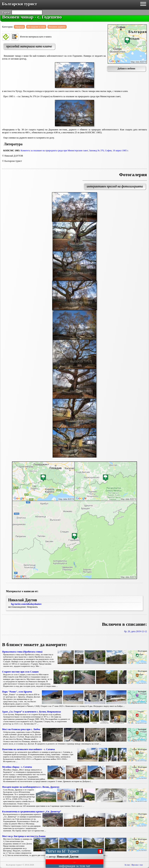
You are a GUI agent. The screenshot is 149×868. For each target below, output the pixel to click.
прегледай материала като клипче (29, 46)
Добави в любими (126, 68)
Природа (19, 27)
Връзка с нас (137, 865)
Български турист (19, 4)
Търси (6, 13)
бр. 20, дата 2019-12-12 (136, 631)
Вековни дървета (57, 27)
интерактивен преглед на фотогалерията (115, 186)
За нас (127, 865)
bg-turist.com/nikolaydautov (26, 604)
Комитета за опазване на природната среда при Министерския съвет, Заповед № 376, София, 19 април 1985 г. (75, 151)
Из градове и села (36, 27)
